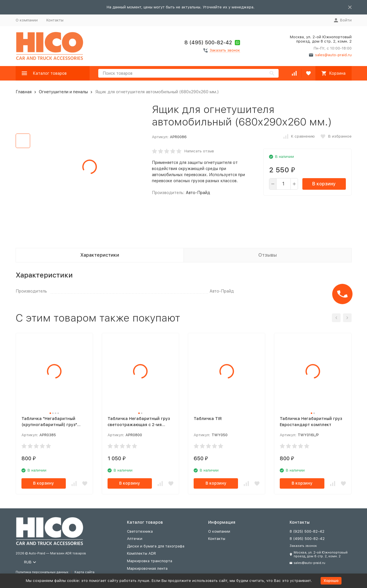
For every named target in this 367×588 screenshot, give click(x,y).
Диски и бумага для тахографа (156, 546)
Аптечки (135, 539)
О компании (27, 20)
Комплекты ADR (141, 553)
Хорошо (331, 581)
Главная (24, 92)
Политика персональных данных (42, 572)
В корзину (324, 184)
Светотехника (140, 531)
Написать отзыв (199, 151)
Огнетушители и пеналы (63, 92)
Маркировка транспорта (150, 561)
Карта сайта (85, 572)
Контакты (55, 20)
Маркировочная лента (147, 568)
